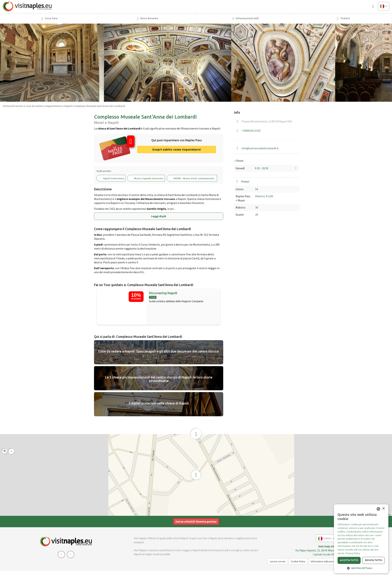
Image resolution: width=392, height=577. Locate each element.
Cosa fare (49, 18)
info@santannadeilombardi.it (260, 148)
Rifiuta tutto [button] (374, 560)
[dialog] (361, 539)
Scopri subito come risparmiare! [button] (177, 149)
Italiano (326, 539)
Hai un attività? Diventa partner (196, 521)
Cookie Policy (298, 561)
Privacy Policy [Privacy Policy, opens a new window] (353, 553)
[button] (388, 18)
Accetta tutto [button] (349, 560)
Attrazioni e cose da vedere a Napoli (32, 106)
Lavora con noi (278, 561)
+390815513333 (251, 131)
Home (6, 106)
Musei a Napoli (63, 106)
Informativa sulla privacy (324, 561)
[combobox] (378, 509)
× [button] (383, 509)
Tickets (343, 18)
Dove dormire (147, 18)
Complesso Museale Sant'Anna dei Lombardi (99, 106)
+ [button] (5, 451)
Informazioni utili (245, 18)
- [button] (12, 451)
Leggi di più (159, 216)
